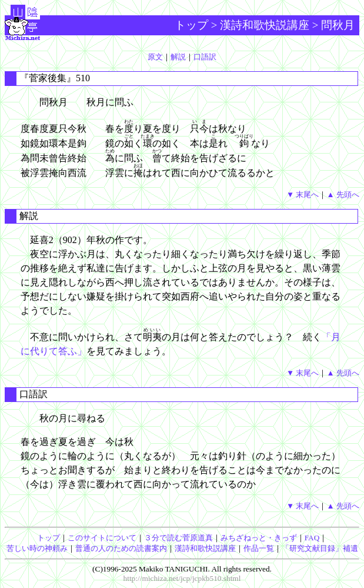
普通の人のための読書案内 (121, 548)
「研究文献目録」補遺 (320, 548)
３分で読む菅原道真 (178, 538)
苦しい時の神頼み (37, 548)
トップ (191, 25)
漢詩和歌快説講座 (265, 25)
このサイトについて (102, 538)
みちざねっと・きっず (259, 538)
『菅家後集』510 (55, 78)
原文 (155, 57)
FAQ (312, 538)
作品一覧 (259, 548)
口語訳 (205, 57)
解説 (178, 57)
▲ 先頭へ (343, 195)
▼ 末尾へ (303, 195)
